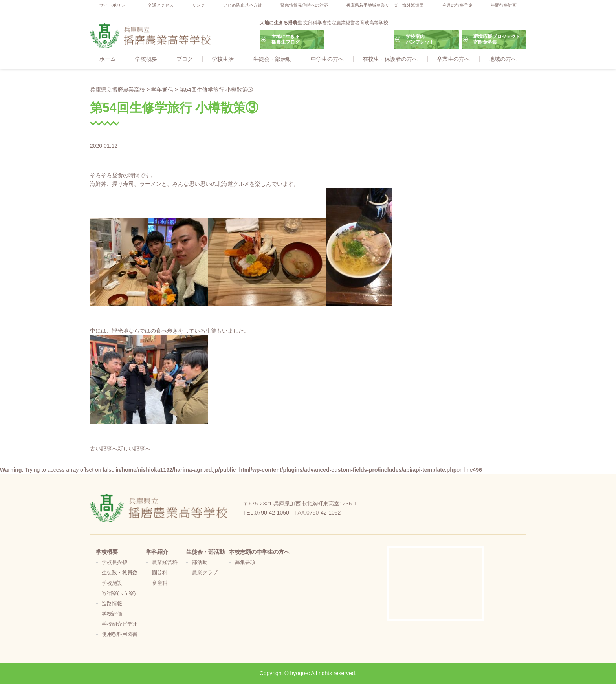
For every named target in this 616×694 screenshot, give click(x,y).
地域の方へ (503, 59)
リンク (199, 5)
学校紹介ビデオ (120, 624)
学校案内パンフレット (420, 39)
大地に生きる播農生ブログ (286, 39)
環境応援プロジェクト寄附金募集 (497, 39)
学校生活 (223, 59)
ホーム (108, 59)
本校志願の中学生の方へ (259, 552)
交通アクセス (161, 5)
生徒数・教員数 (120, 573)
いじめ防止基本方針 (243, 5)
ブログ (185, 59)
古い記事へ (104, 449)
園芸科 (160, 573)
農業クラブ (205, 573)
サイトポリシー (115, 5)
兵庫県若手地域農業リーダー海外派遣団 (385, 5)
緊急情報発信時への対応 (304, 5)
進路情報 (112, 604)
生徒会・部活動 (272, 59)
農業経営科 (165, 563)
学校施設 (112, 584)
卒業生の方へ (453, 59)
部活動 (200, 563)
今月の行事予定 (457, 5)
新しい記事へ (134, 449)
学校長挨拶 (115, 563)
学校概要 (146, 59)
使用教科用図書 (120, 635)
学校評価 (112, 614)
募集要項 (245, 563)
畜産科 (160, 584)
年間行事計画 (504, 5)
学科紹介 (157, 552)
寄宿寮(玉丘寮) (119, 594)
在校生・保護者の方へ (390, 59)
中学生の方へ (327, 59)
